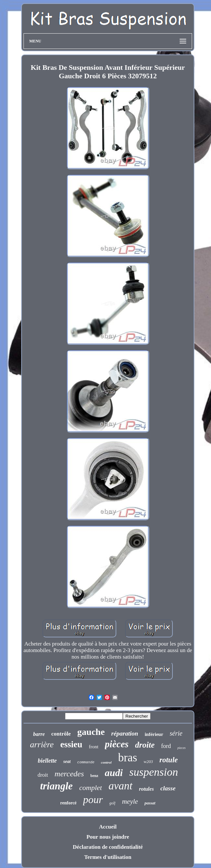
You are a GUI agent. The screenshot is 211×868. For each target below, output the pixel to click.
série (176, 733)
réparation (125, 733)
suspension (154, 772)
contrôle (61, 734)
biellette (47, 761)
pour (93, 799)
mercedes (69, 774)
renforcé (68, 803)
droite (145, 745)
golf (113, 803)
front (94, 747)
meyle (130, 801)
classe (168, 788)
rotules (146, 789)
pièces (117, 744)
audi (114, 773)
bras (128, 758)
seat (67, 761)
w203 (148, 761)
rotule (169, 760)
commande (86, 762)
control (106, 762)
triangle (57, 786)
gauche (91, 732)
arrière (42, 745)
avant (120, 786)
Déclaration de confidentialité (108, 847)
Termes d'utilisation (108, 857)
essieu (71, 744)
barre (39, 734)
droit (43, 775)
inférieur (154, 734)
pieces (181, 748)
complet (91, 788)
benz (94, 776)
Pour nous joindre (108, 837)
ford (166, 746)
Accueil (108, 827)
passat (150, 803)
